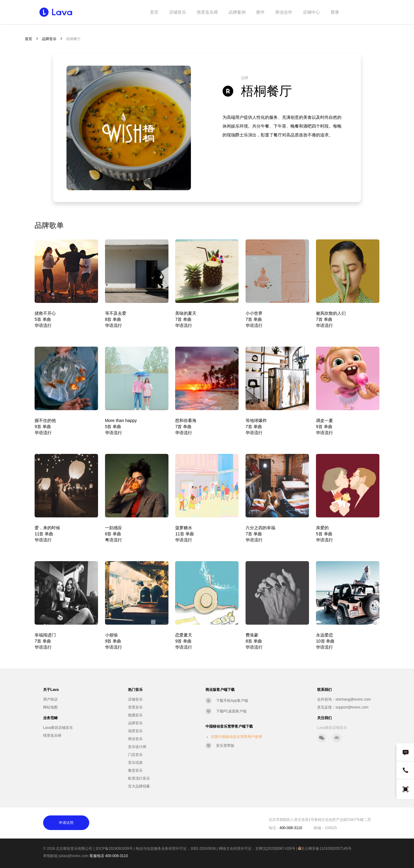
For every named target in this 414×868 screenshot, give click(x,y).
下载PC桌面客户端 (231, 711)
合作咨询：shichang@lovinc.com (344, 699)
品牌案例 (237, 12)
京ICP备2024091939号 (114, 849)
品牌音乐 (49, 39)
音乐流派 (135, 763)
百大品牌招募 (139, 786)
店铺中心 (311, 12)
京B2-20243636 (203, 849)
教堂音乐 (135, 770)
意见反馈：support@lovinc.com (343, 707)
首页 (154, 12)
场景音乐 (135, 731)
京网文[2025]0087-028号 (275, 849)
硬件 (260, 12)
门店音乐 (135, 755)
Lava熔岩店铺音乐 (58, 728)
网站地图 (50, 707)
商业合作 (284, 12)
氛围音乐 (135, 715)
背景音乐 (135, 707)
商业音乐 (135, 739)
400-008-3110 (116, 856)
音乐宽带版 (225, 746)
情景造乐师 (207, 12)
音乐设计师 (137, 747)
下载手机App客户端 (232, 701)
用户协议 (50, 699)
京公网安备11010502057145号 (325, 849)
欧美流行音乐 (139, 778)
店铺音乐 (178, 12)
